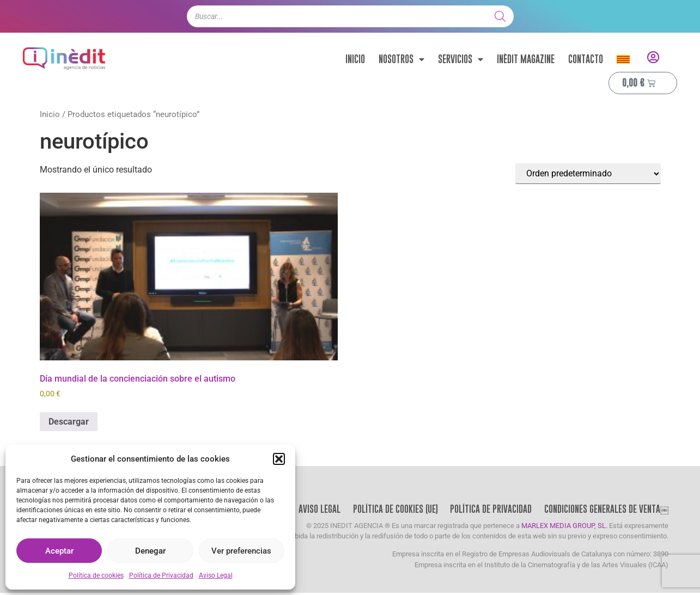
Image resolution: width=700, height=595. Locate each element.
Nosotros (401, 59)
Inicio (355, 59)
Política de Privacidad (161, 575)
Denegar (150, 551)
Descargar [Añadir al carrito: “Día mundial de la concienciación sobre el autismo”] (69, 422)
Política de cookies (96, 575)
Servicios (461, 59)
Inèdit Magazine (526, 59)
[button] (279, 459)
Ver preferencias (241, 551)
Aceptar (59, 551)
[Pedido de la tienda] (588, 174)
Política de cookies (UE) (392, 510)
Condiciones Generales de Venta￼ (606, 510)
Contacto (586, 59)
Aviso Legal (216, 575)
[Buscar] (500, 16)
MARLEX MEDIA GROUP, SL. (564, 528)
